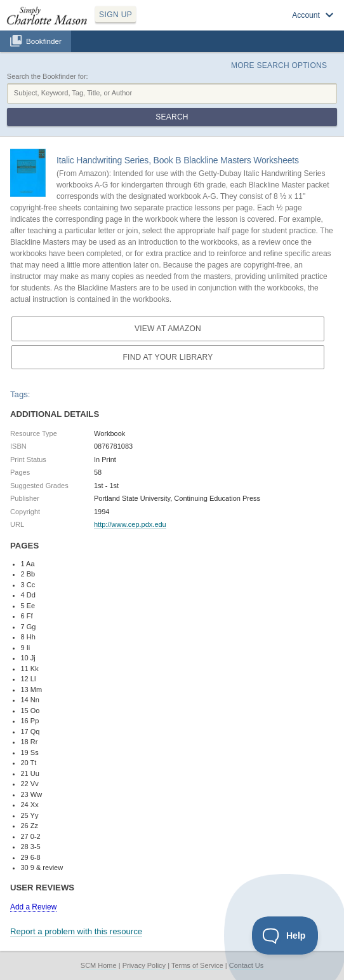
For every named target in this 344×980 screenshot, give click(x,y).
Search (172, 117)
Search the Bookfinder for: (48, 76)
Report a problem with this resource (76, 931)
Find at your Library (168, 357)
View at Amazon (168, 329)
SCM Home (99, 965)
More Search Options (279, 65)
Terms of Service (197, 965)
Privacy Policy (144, 965)
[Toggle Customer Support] (285, 936)
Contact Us (246, 965)
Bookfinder (44, 41)
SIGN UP (116, 15)
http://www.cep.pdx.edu (130, 524)
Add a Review (33, 907)
